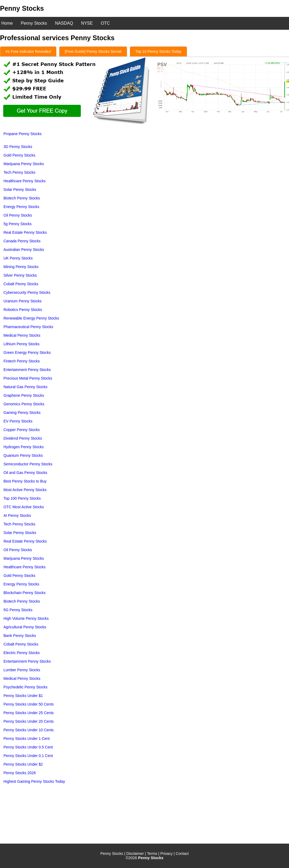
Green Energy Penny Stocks (27, 353)
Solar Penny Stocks (20, 190)
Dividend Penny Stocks (23, 438)
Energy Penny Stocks (21, 207)
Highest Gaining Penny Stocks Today (34, 781)
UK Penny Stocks (18, 258)
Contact (182, 854)
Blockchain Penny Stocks (24, 593)
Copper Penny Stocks (22, 430)
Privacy (166, 854)
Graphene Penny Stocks (24, 395)
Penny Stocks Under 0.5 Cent (28, 747)
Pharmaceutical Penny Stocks (28, 327)
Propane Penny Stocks (22, 134)
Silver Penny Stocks (20, 275)
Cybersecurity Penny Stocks (27, 292)
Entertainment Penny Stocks (27, 370)
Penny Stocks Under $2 (23, 764)
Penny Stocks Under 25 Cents (29, 713)
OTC (105, 23)
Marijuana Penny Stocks (24, 164)
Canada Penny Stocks (22, 241)
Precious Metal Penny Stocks (28, 378)
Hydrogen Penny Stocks (24, 447)
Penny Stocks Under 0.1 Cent (28, 756)
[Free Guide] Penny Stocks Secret (93, 51)
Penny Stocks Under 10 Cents (29, 730)
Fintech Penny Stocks (22, 361)
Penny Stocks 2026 (20, 773)
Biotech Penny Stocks (22, 198)
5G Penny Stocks (18, 610)
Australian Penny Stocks (24, 250)
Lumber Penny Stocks (22, 670)
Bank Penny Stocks (20, 636)
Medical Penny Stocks (22, 335)
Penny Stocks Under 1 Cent (27, 739)
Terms (152, 854)
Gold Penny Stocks (19, 155)
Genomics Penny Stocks (24, 404)
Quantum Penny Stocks (23, 455)
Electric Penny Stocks (22, 653)
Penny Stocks (34, 23)
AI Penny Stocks (17, 515)
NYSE (87, 23)
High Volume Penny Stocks (26, 618)
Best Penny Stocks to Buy (25, 481)
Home (7, 23)
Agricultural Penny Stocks (25, 627)
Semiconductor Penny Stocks (28, 464)
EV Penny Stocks (18, 421)
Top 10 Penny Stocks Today (159, 51)
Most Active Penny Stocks (25, 490)
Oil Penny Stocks (18, 215)
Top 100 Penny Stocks (22, 498)
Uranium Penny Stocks (22, 301)
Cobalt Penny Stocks (21, 284)
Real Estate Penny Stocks (25, 232)
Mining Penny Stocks (21, 267)
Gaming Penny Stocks (22, 413)
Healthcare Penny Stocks (24, 181)
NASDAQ (64, 23)
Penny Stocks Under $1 (23, 696)
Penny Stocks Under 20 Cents (29, 721)
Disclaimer (135, 854)
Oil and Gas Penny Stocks (25, 473)
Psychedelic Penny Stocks (25, 687)
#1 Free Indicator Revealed (28, 51)
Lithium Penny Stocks (22, 344)
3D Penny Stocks (18, 147)
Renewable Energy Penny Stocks (31, 318)
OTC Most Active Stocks (24, 507)
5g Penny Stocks (18, 224)
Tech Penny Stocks (19, 172)
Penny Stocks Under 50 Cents (29, 704)
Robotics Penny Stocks (23, 310)
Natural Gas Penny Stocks (25, 387)
